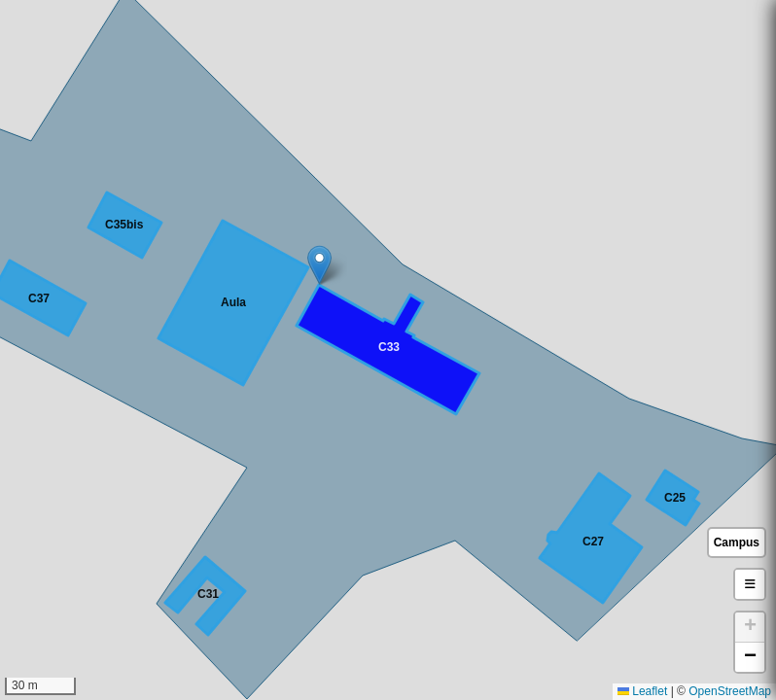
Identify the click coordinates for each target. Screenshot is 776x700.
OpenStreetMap (730, 691)
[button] (319, 265)
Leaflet (642, 691)
